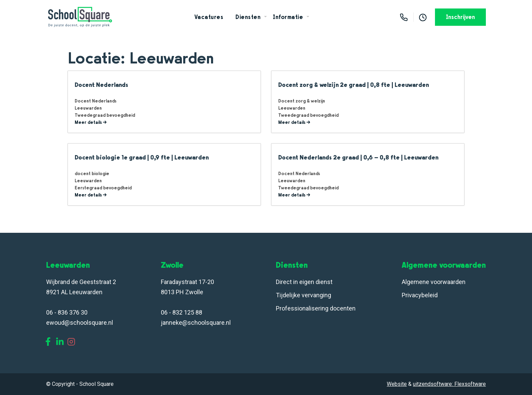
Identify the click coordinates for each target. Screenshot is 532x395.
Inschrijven (460, 17)
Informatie (288, 17)
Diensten (248, 17)
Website (397, 384)
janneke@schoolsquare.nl (196, 323)
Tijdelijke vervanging (303, 295)
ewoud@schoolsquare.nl (80, 323)
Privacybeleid (420, 295)
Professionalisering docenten (316, 308)
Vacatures (209, 17)
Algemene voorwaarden (434, 282)
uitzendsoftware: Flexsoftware (449, 384)
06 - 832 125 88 (182, 312)
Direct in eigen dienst (304, 282)
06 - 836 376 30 (67, 312)
